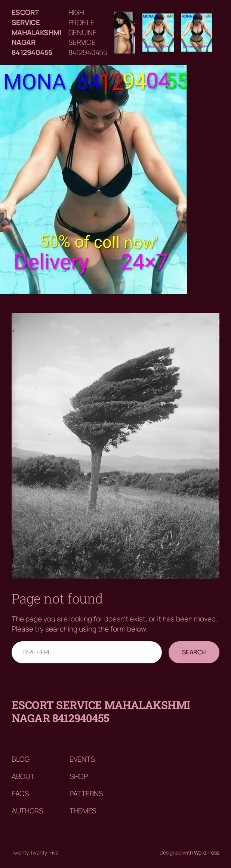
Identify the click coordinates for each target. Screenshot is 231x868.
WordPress (207, 852)
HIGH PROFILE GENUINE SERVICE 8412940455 (88, 32)
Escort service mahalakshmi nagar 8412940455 (36, 32)
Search (194, 652)
